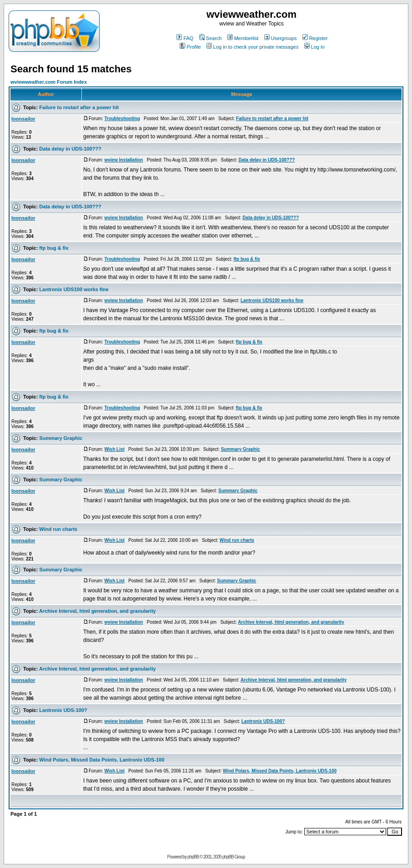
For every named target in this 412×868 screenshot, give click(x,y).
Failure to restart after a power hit (79, 107)
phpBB (193, 857)
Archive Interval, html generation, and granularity (98, 611)
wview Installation (123, 160)
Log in (314, 47)
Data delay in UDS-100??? (70, 149)
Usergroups (281, 38)
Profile (190, 47)
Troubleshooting (122, 119)
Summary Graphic (61, 438)
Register (315, 38)
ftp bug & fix (54, 248)
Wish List (114, 449)
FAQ (185, 38)
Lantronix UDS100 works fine (74, 289)
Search (211, 38)
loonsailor (23, 119)
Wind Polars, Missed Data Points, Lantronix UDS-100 (102, 760)
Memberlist (243, 38)
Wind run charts (58, 529)
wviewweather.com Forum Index (49, 82)
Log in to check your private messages (253, 47)
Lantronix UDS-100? (63, 710)
